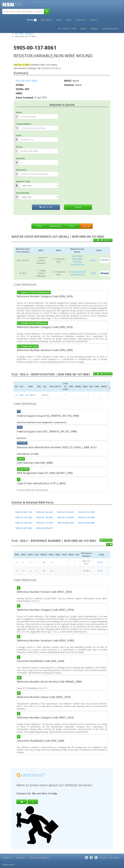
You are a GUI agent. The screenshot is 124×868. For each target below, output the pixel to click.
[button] (32, 20)
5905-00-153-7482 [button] (24, 517)
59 (16, 395)
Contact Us (81, 20)
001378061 (31, 395)
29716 (21, 459)
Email (19, 135)
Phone (19, 147)
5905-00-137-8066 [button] (86, 517)
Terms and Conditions (39, 858)
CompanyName (24, 124)
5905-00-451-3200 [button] (24, 528)
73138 (93, 273)
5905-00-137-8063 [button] (66, 517)
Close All (86, 226)
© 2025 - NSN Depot (109, 858)
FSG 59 (20, 81)
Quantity (20, 158)
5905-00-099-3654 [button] (66, 523)
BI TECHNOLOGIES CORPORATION (77, 273)
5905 (22, 395)
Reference (21, 170)
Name (19, 112)
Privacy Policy (8, 865)
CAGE (71, 226)
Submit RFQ (106, 240)
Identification (55, 226)
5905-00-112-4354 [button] (45, 523)
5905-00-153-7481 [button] (86, 512)
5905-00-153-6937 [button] (66, 512)
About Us (21, 858)
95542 (93, 260)
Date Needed (23, 193)
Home (59, 20)
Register (94, 29)
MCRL (39, 226)
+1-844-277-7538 (67, 29)
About (69, 20)
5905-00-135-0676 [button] (45, 517)
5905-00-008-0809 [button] (86, 523)
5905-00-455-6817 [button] (45, 528)
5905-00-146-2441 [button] (45, 512)
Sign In (83, 29)
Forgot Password (110, 29)
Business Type (23, 181)
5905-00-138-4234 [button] (24, 523)
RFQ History (46, 20)
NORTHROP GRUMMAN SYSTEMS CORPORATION (77, 260)
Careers (93, 20)
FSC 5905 (32, 81)
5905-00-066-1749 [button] (24, 512)
